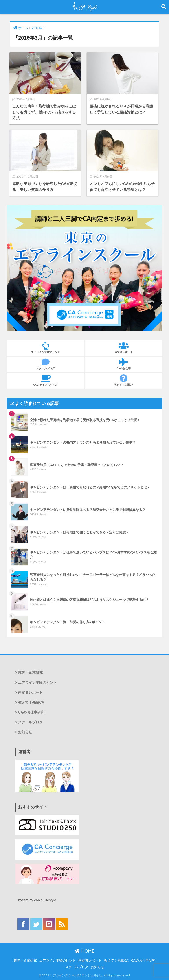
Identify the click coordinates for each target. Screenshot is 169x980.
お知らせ (25, 732)
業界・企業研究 (30, 672)
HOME (85, 951)
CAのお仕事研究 (31, 712)
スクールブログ (46, 364)
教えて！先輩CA (124, 380)
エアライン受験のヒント (46, 348)
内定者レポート (124, 348)
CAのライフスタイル (46, 380)
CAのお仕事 (124, 364)
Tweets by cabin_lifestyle (37, 900)
